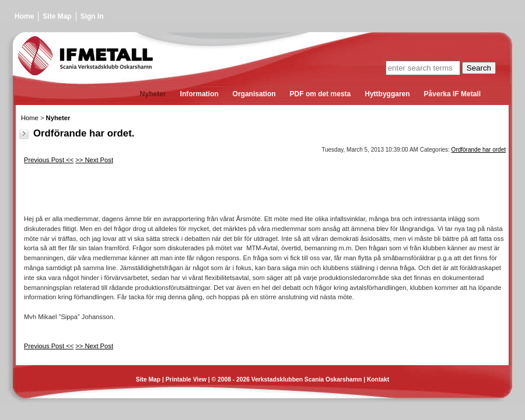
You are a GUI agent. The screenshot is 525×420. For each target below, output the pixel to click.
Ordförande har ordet (479, 150)
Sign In (92, 16)
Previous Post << (49, 160)
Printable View (186, 379)
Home (24, 16)
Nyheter (58, 118)
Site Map (57, 16)
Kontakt (378, 379)
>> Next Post (94, 160)
